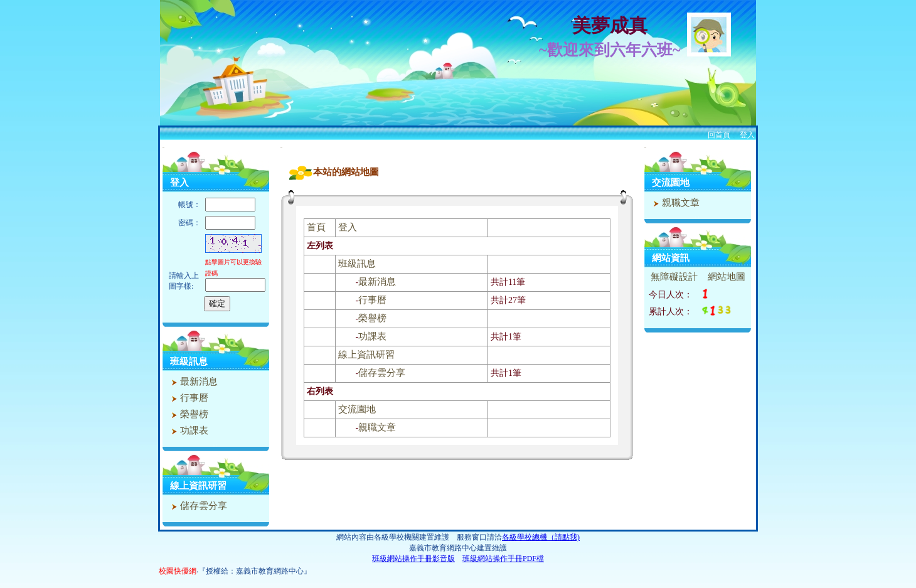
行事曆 (188, 398)
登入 (747, 135)
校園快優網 (178, 571)
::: (163, 147)
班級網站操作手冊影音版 (413, 559)
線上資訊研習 (198, 486)
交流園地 (357, 409)
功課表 (188, 430)
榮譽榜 (188, 414)
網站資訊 (671, 258)
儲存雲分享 (198, 506)
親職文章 (377, 427)
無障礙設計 (674, 277)
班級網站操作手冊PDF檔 (503, 559)
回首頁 (719, 135)
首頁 (316, 227)
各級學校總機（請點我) (541, 537)
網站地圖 (727, 277)
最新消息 (193, 382)
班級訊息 (189, 361)
